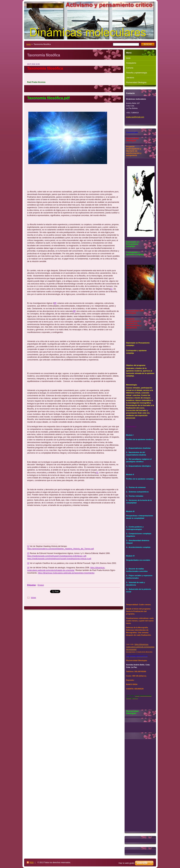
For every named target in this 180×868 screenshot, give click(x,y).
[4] (97, 473)
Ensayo (41, 585)
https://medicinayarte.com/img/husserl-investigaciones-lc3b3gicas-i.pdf (57, 556)
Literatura (130, 78)
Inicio (29, 44)
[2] (28, 553)
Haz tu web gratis (126, 863)
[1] (111, 289)
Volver (33, 598)
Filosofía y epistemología (137, 73)
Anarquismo (131, 63)
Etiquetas (31, 585)
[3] (28, 563)
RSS (32, 863)
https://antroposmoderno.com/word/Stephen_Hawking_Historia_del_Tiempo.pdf (60, 549)
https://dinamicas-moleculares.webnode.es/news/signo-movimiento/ (66, 573)
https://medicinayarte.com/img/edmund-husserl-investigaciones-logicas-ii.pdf (59, 559)
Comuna (130, 68)
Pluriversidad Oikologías (136, 82)
